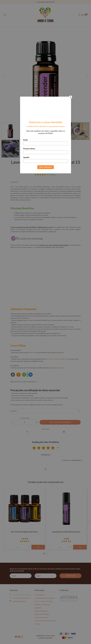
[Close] (71, 97)
